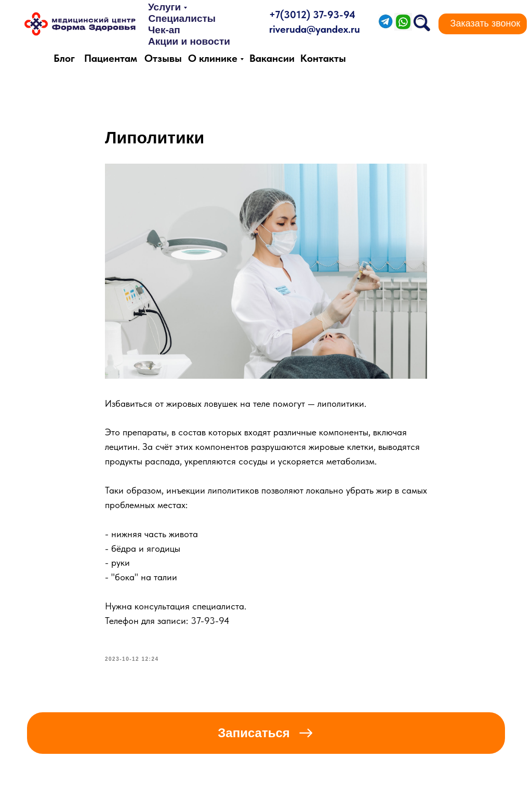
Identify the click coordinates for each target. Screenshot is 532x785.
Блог (64, 58)
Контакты (323, 58)
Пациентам (111, 58)
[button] (485, 24)
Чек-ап (164, 30)
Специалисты (182, 18)
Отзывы (163, 58)
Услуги (164, 7)
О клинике (213, 58)
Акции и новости (189, 41)
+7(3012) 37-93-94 (312, 15)
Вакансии (272, 58)
